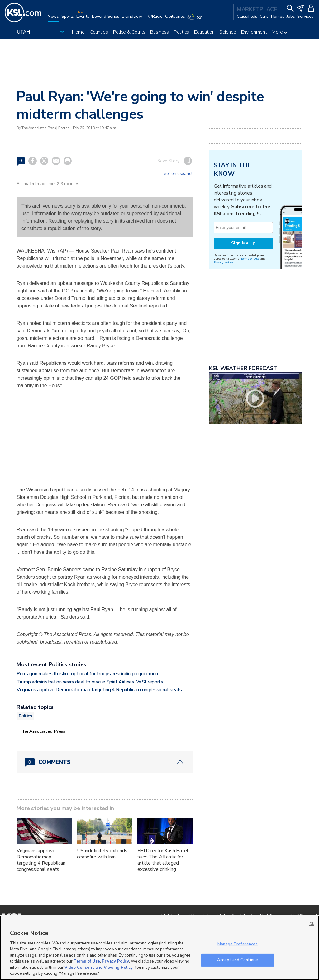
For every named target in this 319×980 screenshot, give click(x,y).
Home (78, 32)
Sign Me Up (243, 243)
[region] (159, 948)
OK (312, 924)
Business (159, 32)
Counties (99, 32)
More (279, 32)
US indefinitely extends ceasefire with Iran (102, 854)
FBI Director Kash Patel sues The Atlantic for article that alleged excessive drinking (163, 860)
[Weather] (196, 19)
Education (204, 32)
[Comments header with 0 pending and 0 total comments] (105, 762)
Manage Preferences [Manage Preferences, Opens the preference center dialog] (238, 944)
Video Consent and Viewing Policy (99, 968)
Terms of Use (250, 259)
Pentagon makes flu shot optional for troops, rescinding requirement (88, 674)
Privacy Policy (115, 961)
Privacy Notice (223, 262)
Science (228, 32)
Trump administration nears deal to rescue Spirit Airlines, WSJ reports (90, 682)
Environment (254, 32)
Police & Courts (129, 32)
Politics (181, 32)
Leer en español (177, 174)
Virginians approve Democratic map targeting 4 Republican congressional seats (99, 690)
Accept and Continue (238, 960)
